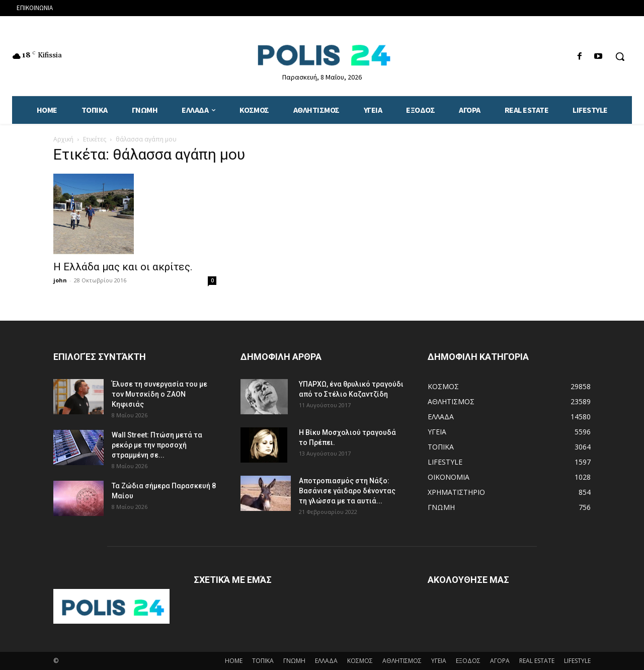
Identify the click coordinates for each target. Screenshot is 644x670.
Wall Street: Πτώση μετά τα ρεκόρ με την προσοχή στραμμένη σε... (157, 445)
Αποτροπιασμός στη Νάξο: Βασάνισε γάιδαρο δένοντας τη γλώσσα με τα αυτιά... (347, 491)
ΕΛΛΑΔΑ (326, 661)
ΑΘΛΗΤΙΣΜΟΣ (402, 661)
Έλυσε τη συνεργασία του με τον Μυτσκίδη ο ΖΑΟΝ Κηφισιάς (159, 394)
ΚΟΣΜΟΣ (360, 661)
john (60, 280)
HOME (234, 661)
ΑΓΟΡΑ (500, 661)
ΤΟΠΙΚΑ (263, 661)
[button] (620, 56)
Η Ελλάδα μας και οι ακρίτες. (123, 267)
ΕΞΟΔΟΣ (468, 661)
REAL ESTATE (537, 661)
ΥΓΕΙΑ (439, 661)
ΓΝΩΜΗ (294, 661)
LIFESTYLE (577, 661)
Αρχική (63, 139)
